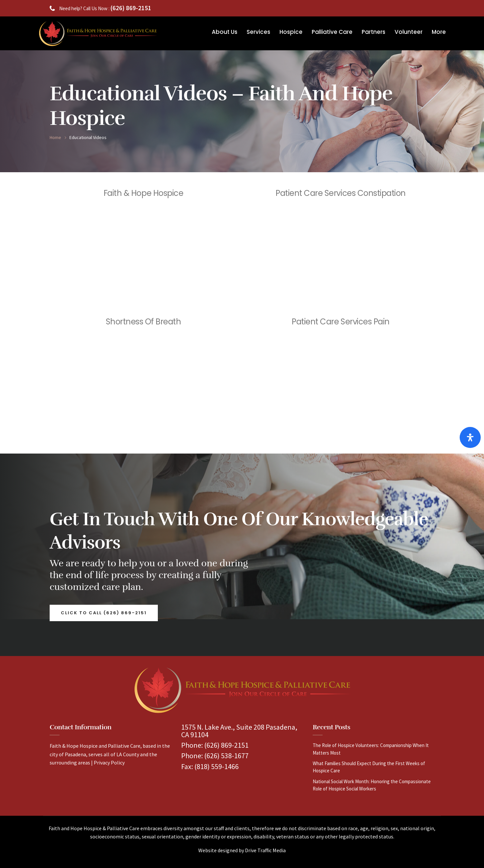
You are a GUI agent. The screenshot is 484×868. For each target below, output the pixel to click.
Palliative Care (332, 32)
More (439, 32)
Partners (374, 32)
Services (258, 32)
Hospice (291, 32)
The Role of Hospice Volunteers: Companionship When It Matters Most (371, 749)
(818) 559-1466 (217, 766)
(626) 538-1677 (226, 756)
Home (55, 137)
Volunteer (409, 32)
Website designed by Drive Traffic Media (242, 850)
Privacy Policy (109, 762)
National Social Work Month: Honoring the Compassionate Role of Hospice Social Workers (372, 785)
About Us (225, 32)
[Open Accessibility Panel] (470, 437)
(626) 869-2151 (131, 8)
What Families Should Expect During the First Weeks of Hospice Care (369, 767)
